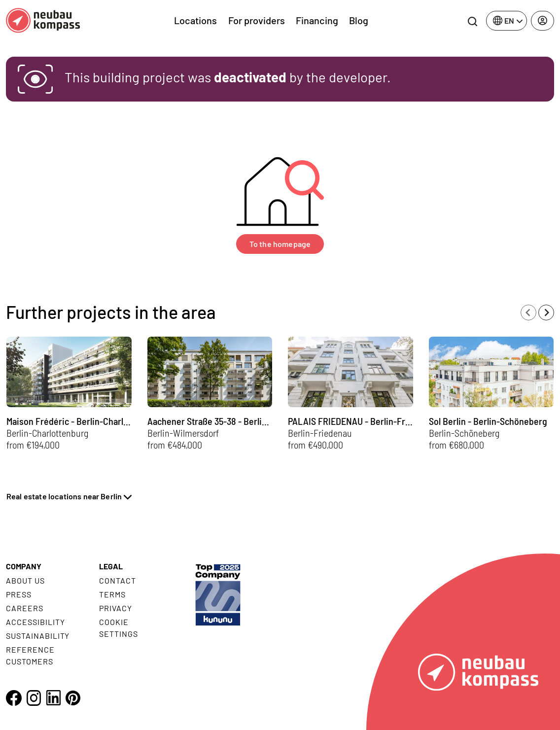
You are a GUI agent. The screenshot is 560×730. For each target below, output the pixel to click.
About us (25, 580)
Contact (118, 580)
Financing (317, 20)
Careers (25, 608)
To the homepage (280, 244)
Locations (195, 20)
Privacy (116, 608)
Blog (359, 20)
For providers (257, 20)
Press (19, 594)
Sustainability (38, 636)
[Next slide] (546, 313)
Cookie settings (119, 628)
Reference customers (30, 655)
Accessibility (35, 622)
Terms (112, 594)
